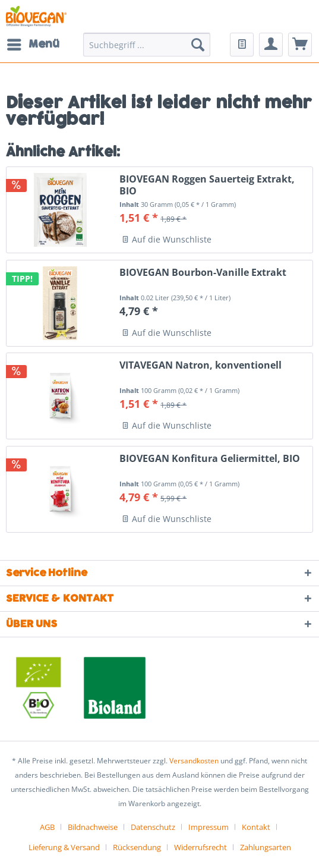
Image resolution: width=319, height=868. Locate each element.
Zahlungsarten (266, 847)
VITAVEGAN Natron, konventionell (200, 365)
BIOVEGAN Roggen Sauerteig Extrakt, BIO (207, 185)
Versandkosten (194, 761)
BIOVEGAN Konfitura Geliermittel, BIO (210, 459)
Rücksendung (137, 847)
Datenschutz (153, 827)
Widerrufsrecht (200, 847)
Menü (33, 43)
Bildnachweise (93, 827)
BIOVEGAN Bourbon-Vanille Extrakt (203, 273)
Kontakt (256, 827)
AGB (47, 827)
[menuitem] (33, 45)
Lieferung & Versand (64, 847)
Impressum (209, 827)
